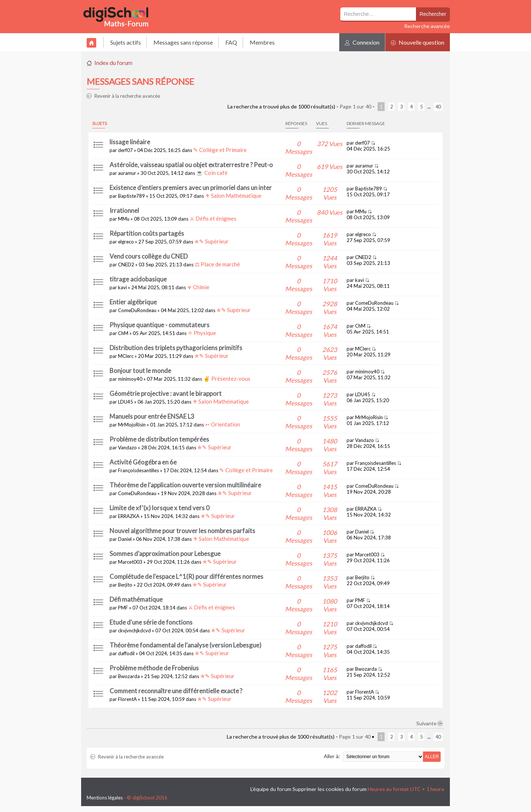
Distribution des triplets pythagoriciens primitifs (176, 348)
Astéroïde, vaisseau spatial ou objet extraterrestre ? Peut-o (191, 165)
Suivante (430, 723)
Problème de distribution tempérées (159, 439)
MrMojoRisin (132, 425)
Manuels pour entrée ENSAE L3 (152, 416)
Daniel (125, 539)
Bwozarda (129, 676)
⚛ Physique (202, 333)
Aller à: (332, 756)
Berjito (125, 585)
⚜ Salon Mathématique (233, 196)
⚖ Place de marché (217, 264)
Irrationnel (124, 210)
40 (438, 107)
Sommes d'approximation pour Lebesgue (165, 554)
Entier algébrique (133, 302)
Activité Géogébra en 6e (143, 462)
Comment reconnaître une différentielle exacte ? (176, 691)
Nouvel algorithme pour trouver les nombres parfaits (182, 531)
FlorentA (127, 699)
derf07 (125, 150)
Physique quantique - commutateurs (159, 325)
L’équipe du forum (271, 789)
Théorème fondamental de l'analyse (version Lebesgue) (185, 645)
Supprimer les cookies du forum (329, 789)
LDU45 (126, 402)
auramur (127, 173)
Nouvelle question (418, 42)
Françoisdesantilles (138, 470)
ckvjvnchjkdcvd (134, 630)
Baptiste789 (131, 196)
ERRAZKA (129, 516)
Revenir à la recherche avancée (123, 96)
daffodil (126, 653)
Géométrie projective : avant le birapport (166, 393)
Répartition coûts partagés (147, 233)
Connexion (362, 42)
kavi (122, 287)
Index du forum (113, 63)
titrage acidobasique (138, 279)
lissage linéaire (130, 142)
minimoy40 (130, 379)
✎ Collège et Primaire (220, 150)
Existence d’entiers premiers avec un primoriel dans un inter (191, 188)
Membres (262, 42)
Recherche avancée (427, 26)
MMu (124, 219)
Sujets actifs (126, 42)
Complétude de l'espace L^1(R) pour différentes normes (186, 576)
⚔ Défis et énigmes (213, 218)
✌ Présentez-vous (227, 379)
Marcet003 (130, 562)
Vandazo (127, 448)
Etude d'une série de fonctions (151, 622)
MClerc (126, 356)
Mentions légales (105, 798)
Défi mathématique (136, 599)
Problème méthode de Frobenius (154, 668)
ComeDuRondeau (137, 310)
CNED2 (126, 265)
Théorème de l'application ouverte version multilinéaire (185, 485)
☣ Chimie (198, 287)
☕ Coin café (212, 173)
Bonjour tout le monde (140, 371)
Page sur (355, 106)
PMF (123, 608)
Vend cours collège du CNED (149, 256)
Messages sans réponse (183, 42)
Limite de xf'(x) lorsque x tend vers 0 (159, 508)
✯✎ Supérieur (211, 241)
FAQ (231, 42)
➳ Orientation (223, 424)
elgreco (126, 242)
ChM (123, 333)
